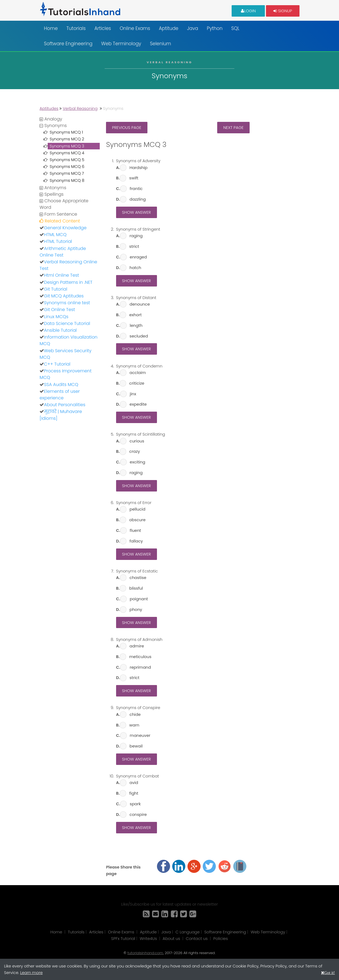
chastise (138, 578)
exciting (137, 462)
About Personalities (65, 405)
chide (135, 714)
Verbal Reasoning (80, 108)
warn (134, 725)
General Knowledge (65, 228)
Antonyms (53, 188)
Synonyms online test (67, 303)
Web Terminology (121, 44)
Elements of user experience (60, 395)
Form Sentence (58, 214)
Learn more (31, 973)
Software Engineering (68, 44)
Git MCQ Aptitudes (64, 296)
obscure (137, 520)
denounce (140, 304)
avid (134, 783)
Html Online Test (61, 275)
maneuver (140, 735)
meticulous (140, 657)
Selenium (161, 44)
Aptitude (169, 28)
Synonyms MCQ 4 (67, 153)
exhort (135, 315)
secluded (139, 336)
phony (136, 610)
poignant (139, 599)
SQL (235, 28)
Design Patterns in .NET (68, 282)
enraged (138, 257)
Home (51, 28)
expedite (138, 404)
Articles (103, 28)
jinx (133, 394)
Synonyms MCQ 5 (67, 160)
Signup (283, 11)
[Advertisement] (70, 508)
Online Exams (135, 28)
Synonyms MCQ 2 (67, 139)
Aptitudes (49, 108)
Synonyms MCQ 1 (66, 132)
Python (215, 28)
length (136, 325)
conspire (138, 815)
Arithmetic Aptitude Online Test (63, 252)
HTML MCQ (55, 235)
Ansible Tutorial (60, 330)
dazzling (138, 199)
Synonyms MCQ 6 (67, 167)
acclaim (138, 373)
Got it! (330, 973)
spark (135, 804)
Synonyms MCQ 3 (67, 146)
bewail (136, 746)
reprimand (140, 667)
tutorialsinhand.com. (145, 953)
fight (134, 793)
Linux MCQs (56, 317)
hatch (135, 268)
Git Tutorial (55, 289)
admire (137, 646)
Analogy (51, 119)
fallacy (136, 541)
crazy (134, 451)
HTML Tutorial (58, 241)
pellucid (137, 509)
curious (137, 441)
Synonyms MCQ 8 (67, 180)
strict (134, 246)
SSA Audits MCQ (61, 385)
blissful (136, 588)
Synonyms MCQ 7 (67, 173)
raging (136, 236)
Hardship (138, 168)
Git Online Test (59, 310)
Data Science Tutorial (67, 323)
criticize (137, 383)
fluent (135, 530)
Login (248, 11)
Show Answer (137, 212)
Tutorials (76, 28)
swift (134, 178)
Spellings (52, 194)
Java (193, 28)
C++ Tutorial (57, 364)
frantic (136, 189)
